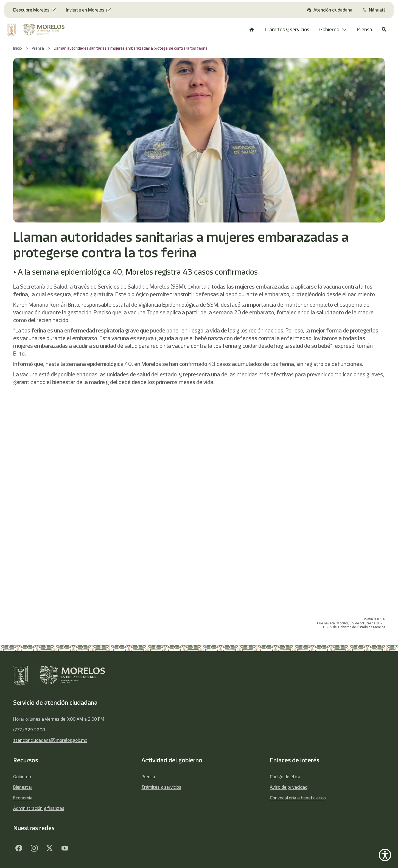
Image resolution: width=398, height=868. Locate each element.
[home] (39, 30)
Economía (23, 798)
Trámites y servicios (161, 787)
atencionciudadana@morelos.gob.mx (50, 740)
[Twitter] (49, 848)
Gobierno (22, 777)
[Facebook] (19, 848)
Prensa (148, 777)
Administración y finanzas (39, 808)
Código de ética (285, 777)
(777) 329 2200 (29, 730)
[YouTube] (65, 848)
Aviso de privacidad (289, 787)
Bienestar (23, 787)
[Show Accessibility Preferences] (385, 855)
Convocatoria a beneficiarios (298, 798)
